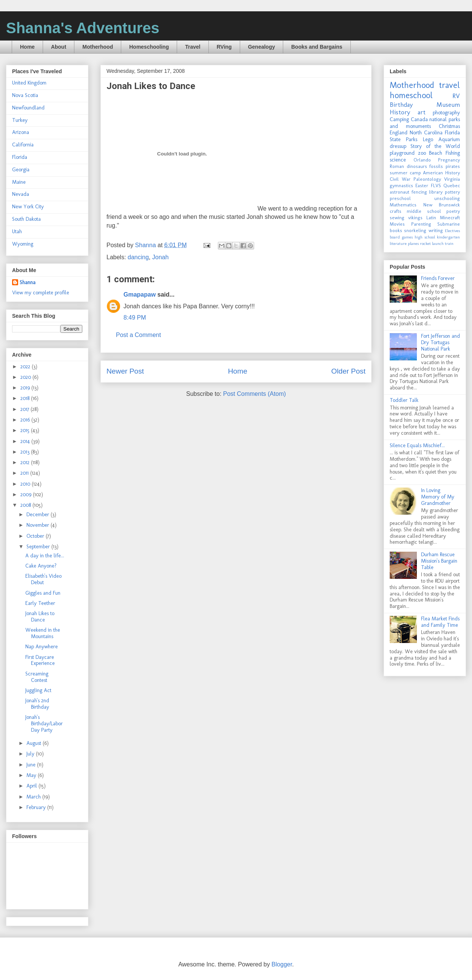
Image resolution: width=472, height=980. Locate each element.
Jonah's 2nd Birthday (37, 704)
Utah (17, 232)
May (32, 775)
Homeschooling (149, 47)
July (31, 754)
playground (402, 153)
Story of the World (435, 146)
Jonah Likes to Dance (40, 617)
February (37, 807)
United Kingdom (29, 83)
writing (436, 230)
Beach (436, 153)
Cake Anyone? (41, 566)
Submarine (449, 224)
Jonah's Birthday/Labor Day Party (44, 724)
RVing (224, 47)
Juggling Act (38, 690)
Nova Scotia (25, 95)
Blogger (282, 964)
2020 (26, 377)
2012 (26, 462)
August (35, 743)
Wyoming (23, 244)
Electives (452, 231)
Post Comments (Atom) (255, 394)
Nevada (21, 194)
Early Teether (40, 603)
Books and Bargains (317, 47)
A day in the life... (45, 556)
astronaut (400, 192)
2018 (26, 398)
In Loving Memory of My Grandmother (438, 497)
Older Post (348, 371)
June (32, 765)
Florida (20, 157)
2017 (25, 409)
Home (27, 47)
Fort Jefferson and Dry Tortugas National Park (440, 342)
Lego (428, 139)
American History (441, 173)
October (36, 536)
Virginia (452, 179)
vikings (415, 218)
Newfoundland (28, 108)
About (59, 47)
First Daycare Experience (40, 660)
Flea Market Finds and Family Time (440, 622)
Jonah (160, 257)
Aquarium (449, 139)
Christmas (449, 126)
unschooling (447, 198)
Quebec (452, 185)
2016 (26, 420)
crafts (396, 211)
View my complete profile (41, 293)
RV (456, 96)
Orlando (422, 160)
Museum (448, 105)
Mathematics (403, 205)
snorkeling (415, 230)
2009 (27, 495)
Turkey (20, 120)
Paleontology (427, 179)
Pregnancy (449, 160)
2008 (26, 505)
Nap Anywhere (42, 647)
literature (398, 243)
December (39, 515)
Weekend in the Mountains (43, 633)
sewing (397, 218)
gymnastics (401, 185)
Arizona (21, 132)
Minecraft (450, 218)
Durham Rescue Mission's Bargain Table (439, 561)
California (23, 145)
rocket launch (432, 243)
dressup (398, 146)
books (396, 230)
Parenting (421, 224)
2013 (26, 452)
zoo (422, 153)
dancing (138, 257)
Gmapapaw (140, 295)
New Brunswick (442, 205)
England (399, 133)
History (400, 112)
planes (413, 243)
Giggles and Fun (43, 593)
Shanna (28, 282)
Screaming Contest (37, 677)
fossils (436, 166)
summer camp (405, 173)
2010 (26, 484)
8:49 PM (135, 318)
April (32, 786)
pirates (453, 166)
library (436, 192)
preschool (400, 198)
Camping (399, 119)
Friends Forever (438, 278)
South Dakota (26, 219)
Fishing (453, 153)
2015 (26, 430)
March (34, 797)
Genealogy (262, 47)
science (398, 160)
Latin (431, 218)
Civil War (400, 179)
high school (425, 237)
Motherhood (98, 47)
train (449, 243)
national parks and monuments (425, 123)
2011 (25, 473)
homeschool (411, 95)
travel (449, 85)
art (422, 112)
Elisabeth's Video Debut (43, 579)
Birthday (401, 105)
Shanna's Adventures (83, 28)
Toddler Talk (404, 400)
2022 (26, 367)
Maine (19, 182)
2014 (26, 441)
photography (446, 113)
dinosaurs (417, 166)
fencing (419, 192)
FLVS (436, 185)
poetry (453, 211)
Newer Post (125, 371)
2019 (26, 388)
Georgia (21, 170)
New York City (28, 207)
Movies (397, 224)
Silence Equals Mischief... (417, 445)
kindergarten (448, 237)
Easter (422, 185)
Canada (419, 119)
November (39, 525)
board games (401, 237)
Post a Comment (138, 335)
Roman (397, 166)
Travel (193, 47)
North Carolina (426, 133)
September (39, 547)
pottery (452, 192)
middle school (424, 211)
